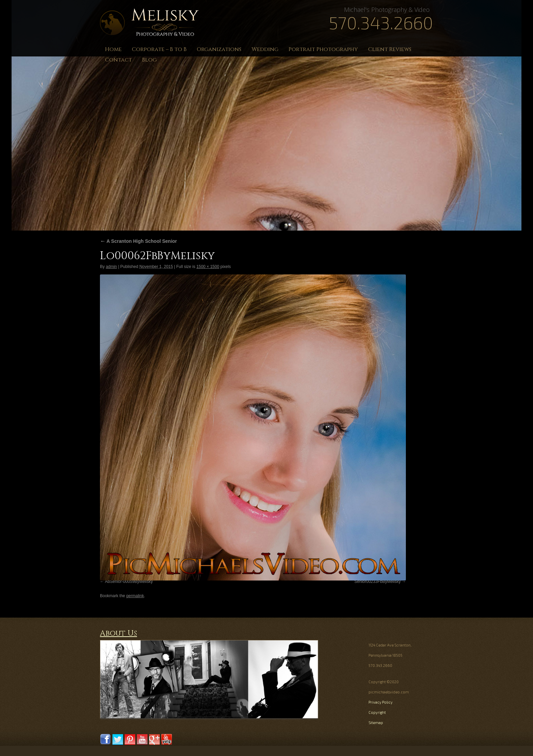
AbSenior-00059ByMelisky (129, 582)
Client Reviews (390, 49)
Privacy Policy (381, 702)
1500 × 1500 (208, 267)
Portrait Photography (323, 49)
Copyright (377, 712)
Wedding (265, 49)
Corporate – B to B (159, 49)
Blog (149, 60)
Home (113, 49)
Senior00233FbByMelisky (378, 582)
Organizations (219, 49)
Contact (118, 60)
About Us (118, 633)
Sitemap (376, 723)
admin (111, 267)
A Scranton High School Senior (139, 241)
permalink (135, 596)
